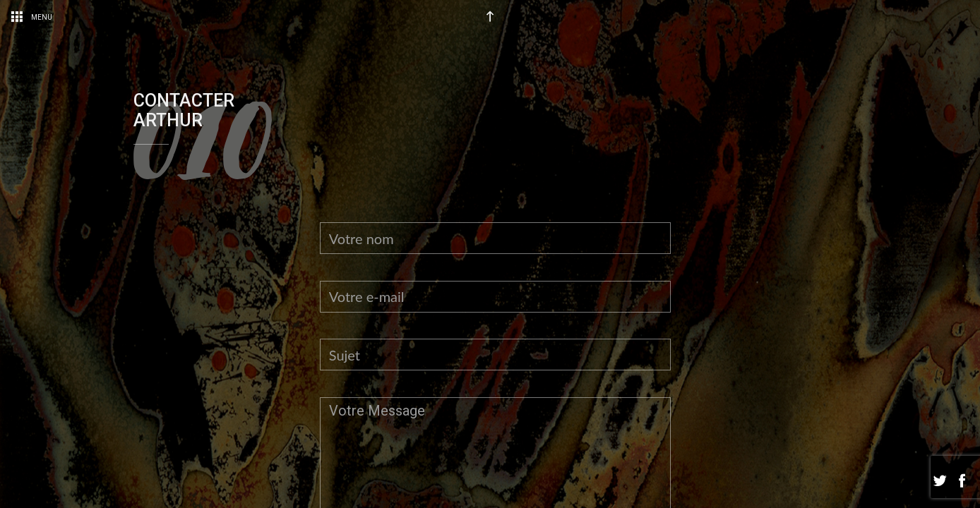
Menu (31, 17)
